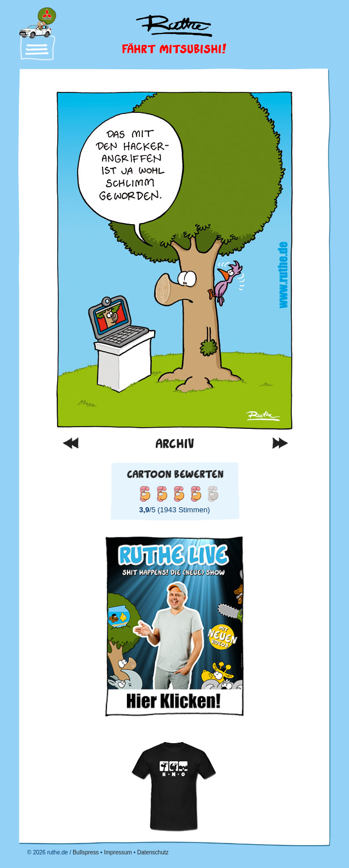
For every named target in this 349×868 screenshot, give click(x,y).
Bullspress (86, 852)
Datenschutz (153, 852)
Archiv (175, 443)
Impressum (118, 852)
